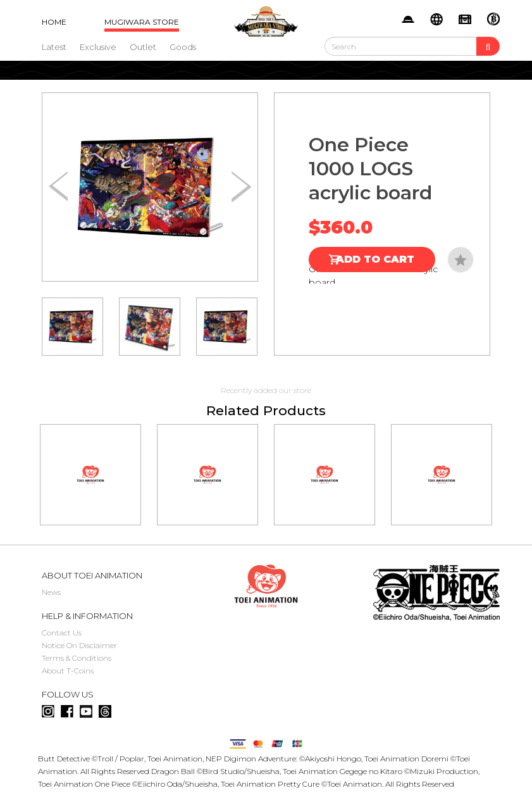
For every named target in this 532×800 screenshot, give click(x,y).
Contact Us (62, 633)
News (51, 592)
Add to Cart (375, 259)
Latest (54, 47)
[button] (241, 187)
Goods (183, 47)
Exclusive (98, 47)
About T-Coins (68, 671)
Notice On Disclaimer (79, 645)
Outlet (143, 47)
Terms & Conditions (77, 658)
